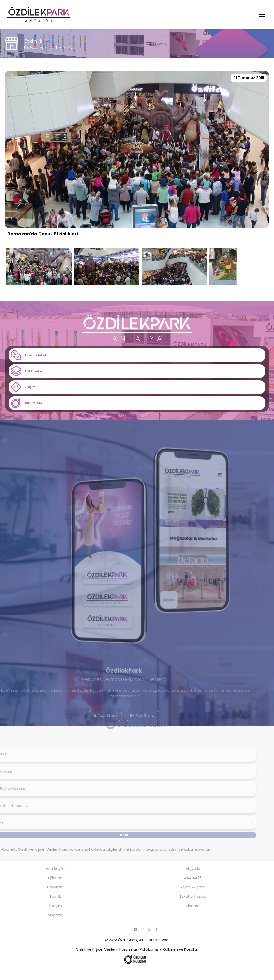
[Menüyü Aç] (262, 15)
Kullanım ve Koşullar (181, 960)
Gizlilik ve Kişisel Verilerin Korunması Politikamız (117, 960)
